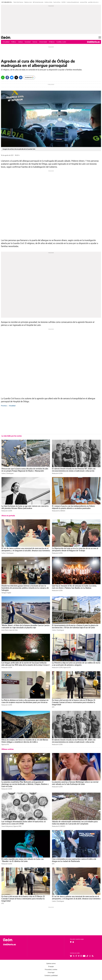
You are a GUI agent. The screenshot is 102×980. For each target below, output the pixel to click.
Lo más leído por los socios (12, 436)
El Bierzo (52, 42)
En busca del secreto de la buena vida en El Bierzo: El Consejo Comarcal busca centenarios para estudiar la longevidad (74, 702)
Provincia (4, 406)
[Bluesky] (12, 77)
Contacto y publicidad (51, 975)
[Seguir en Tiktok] (87, 956)
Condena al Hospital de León (73, 2)
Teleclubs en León (28, 2)
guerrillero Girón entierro (94, 2)
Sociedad (28, 42)
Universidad (43, 42)
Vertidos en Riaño (48, 2)
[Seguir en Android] (71, 942)
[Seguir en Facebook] (76, 956)
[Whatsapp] (3, 77)
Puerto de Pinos (57, 2)
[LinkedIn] (21, 77)
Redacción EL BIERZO (59, 511)
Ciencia (35, 42)
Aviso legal (51, 972)
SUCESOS (64, 2)
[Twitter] (16, 77)
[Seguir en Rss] (93, 956)
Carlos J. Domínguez (7, 473)
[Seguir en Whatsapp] (90, 956)
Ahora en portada (8, 516)
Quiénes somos (51, 963)
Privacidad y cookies (51, 969)
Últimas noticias (8, 749)
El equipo (51, 966)
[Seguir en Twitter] (74, 956)
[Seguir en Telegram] (78, 956)
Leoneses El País (84, 2)
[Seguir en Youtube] (84, 956)
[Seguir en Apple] (73, 942)
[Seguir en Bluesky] (71, 956)
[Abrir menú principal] (100, 37)
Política (14, 42)
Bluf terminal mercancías (38, 2)
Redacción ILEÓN (57, 473)
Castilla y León (61, 42)
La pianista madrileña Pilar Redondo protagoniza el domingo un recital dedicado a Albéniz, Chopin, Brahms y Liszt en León (25, 784)
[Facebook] (7, 77)
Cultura (20, 42)
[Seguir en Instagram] (81, 956)
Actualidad (6, 42)
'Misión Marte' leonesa (18, 2)
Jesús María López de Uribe (10, 630)
